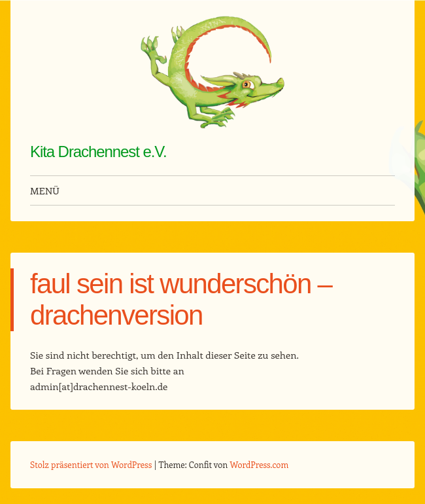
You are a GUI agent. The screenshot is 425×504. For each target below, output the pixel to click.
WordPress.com (260, 464)
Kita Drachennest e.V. (98, 152)
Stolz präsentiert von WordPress (91, 464)
